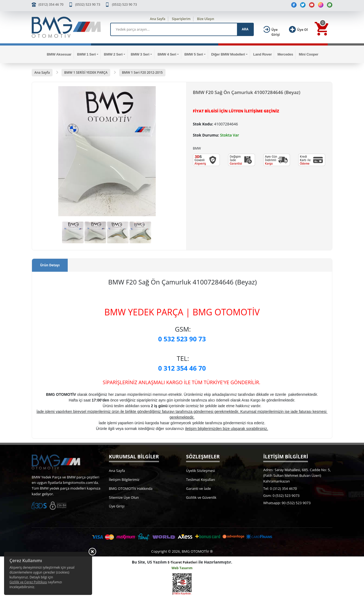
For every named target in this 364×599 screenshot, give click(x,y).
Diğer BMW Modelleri (228, 54)
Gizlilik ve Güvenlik (201, 497)
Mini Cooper (308, 54)
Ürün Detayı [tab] (50, 265)
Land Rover (263, 54)
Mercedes (285, 54)
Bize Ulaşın (206, 19)
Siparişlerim (181, 19)
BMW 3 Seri (140, 54)
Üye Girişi (117, 506)
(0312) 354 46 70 (51, 4)
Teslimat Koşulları (201, 480)
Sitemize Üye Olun (124, 497)
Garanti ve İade (199, 488)
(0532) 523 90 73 (88, 4)
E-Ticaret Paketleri (183, 562)
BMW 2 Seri (113, 54)
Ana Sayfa (157, 19)
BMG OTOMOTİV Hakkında (131, 488)
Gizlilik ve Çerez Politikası (28, 582)
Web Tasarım (182, 568)
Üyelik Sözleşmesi (201, 471)
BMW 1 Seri (87, 54)
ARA (245, 29)
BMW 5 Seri (194, 54)
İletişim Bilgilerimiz (124, 480)
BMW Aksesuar (59, 54)
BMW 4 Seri (167, 54)
